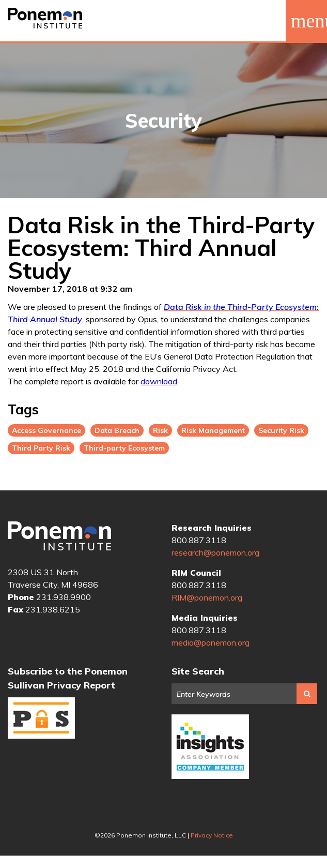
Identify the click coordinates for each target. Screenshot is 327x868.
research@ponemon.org (215, 552)
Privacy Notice (212, 835)
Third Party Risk (41, 448)
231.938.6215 (53, 609)
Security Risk (281, 430)
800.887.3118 (199, 540)
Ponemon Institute (59, 536)
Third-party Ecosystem (124, 448)
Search (307, 694)
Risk (160, 430)
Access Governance (46, 430)
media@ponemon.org (211, 642)
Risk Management (213, 430)
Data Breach (117, 430)
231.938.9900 (64, 597)
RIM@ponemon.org (207, 597)
